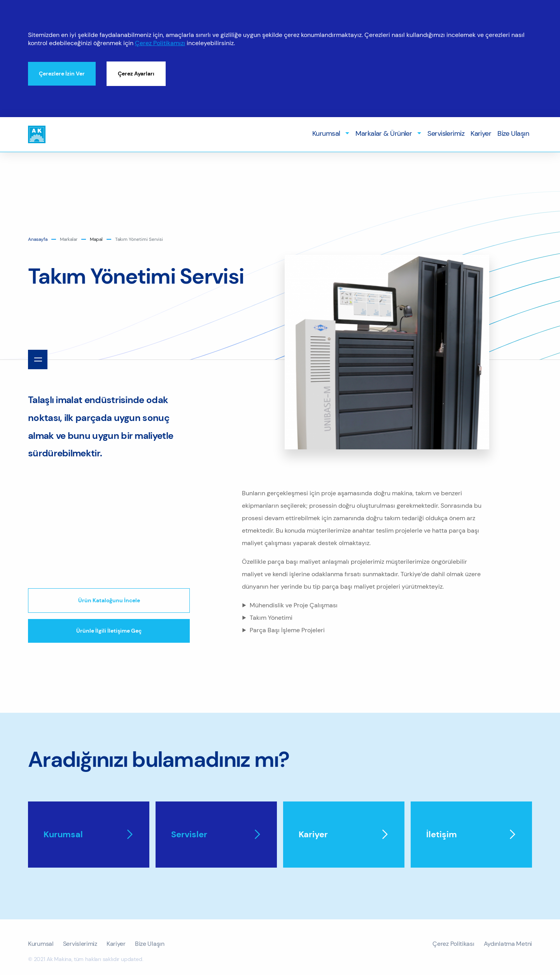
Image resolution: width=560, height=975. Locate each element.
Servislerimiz (446, 133)
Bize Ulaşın (513, 133)
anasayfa (38, 239)
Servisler (189, 835)
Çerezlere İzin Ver (62, 74)
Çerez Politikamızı (160, 43)
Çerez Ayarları (136, 74)
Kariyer (481, 133)
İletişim (442, 835)
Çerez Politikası (453, 944)
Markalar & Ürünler (384, 133)
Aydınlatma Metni (508, 944)
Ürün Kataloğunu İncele (109, 600)
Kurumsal (326, 133)
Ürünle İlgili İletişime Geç (109, 631)
